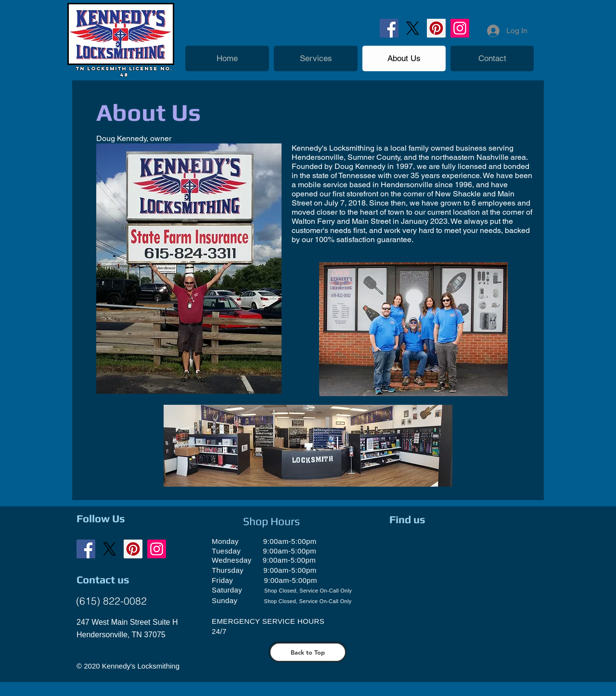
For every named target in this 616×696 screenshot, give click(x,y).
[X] (413, 28)
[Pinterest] (436, 28)
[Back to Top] (308, 652)
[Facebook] (389, 28)
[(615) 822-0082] (111, 601)
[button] (316, 58)
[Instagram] (460, 28)
